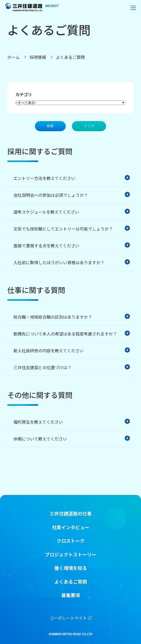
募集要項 (71, 595)
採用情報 (38, 57)
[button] (133, 8)
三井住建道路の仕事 (71, 513)
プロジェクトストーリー (71, 554)
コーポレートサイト (71, 618)
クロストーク (71, 541)
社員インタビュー (71, 527)
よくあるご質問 (71, 582)
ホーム (13, 57)
